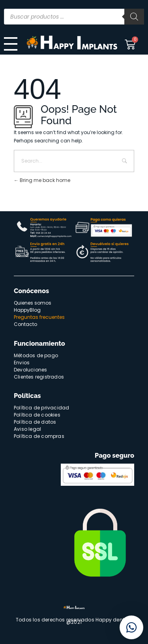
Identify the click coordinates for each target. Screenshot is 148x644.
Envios (22, 363)
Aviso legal (27, 429)
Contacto (25, 324)
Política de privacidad (41, 408)
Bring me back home (42, 180)
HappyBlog (27, 310)
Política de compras (39, 436)
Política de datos (35, 422)
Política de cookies (37, 415)
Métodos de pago (36, 355)
